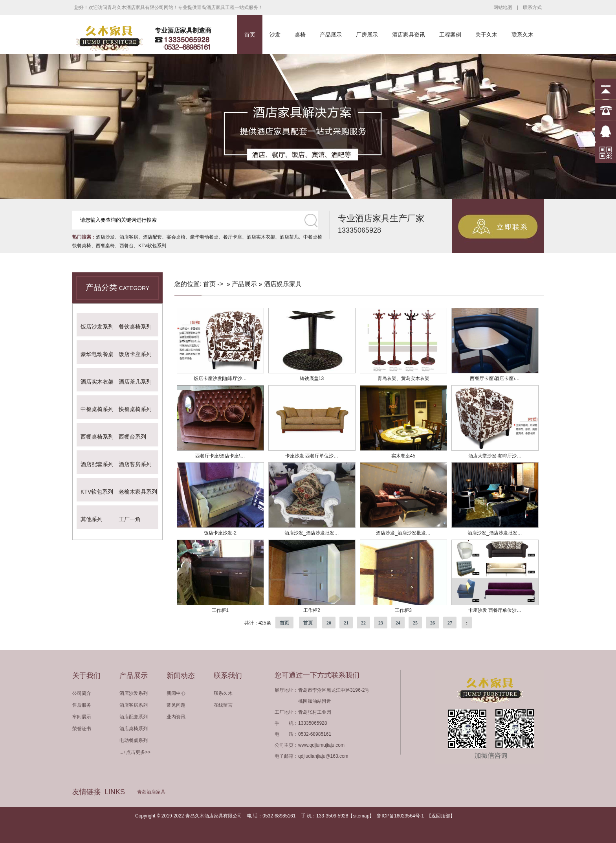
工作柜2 (312, 610)
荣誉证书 (82, 729)
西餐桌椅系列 (97, 437)
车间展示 (82, 717)
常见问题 (176, 705)
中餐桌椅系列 (97, 409)
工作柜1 (220, 610)
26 (433, 623)
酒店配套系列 (97, 464)
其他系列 (92, 519)
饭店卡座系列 (135, 354)
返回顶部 (441, 816)
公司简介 (82, 693)
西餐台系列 (132, 437)
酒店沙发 (105, 237)
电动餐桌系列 (134, 740)
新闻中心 (176, 693)
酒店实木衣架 (261, 237)
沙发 (275, 35)
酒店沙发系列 (134, 693)
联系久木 (522, 35)
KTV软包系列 (152, 246)
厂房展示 (367, 35)
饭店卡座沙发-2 (220, 533)
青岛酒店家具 (151, 792)
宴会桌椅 (176, 237)
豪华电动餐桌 (204, 237)
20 (329, 623)
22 (363, 623)
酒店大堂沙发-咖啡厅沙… (495, 456)
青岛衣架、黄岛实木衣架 (403, 378)
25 (415, 623)
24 (398, 623)
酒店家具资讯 (409, 35)
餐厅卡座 (233, 237)
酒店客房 (129, 237)
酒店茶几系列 (135, 382)
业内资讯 (176, 717)
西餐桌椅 (105, 246)
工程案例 (450, 35)
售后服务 (82, 705)
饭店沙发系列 (97, 327)
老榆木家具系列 (138, 492)
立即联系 (512, 227)
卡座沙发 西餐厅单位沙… (312, 456)
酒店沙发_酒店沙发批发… (312, 533)
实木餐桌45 (403, 456)
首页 (250, 35)
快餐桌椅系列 (135, 409)
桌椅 (300, 35)
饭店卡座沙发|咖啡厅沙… (220, 378)
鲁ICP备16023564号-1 (400, 816)
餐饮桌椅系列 (135, 327)
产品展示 (331, 35)
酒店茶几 (289, 237)
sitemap (361, 816)
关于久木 (486, 35)
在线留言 (223, 705)
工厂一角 (130, 519)
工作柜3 (403, 610)
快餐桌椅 (82, 246)
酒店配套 (152, 237)
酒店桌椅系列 (134, 729)
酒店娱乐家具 (283, 284)
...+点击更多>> (135, 752)
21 (346, 623)
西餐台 (126, 246)
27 (450, 623)
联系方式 (532, 7)
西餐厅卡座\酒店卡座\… (495, 378)
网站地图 (503, 7)
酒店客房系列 (135, 464)
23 (381, 623)
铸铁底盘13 (312, 378)
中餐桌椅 (313, 237)
